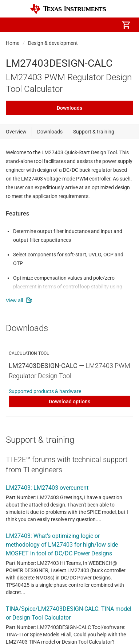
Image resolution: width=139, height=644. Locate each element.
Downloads (69, 108)
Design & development (53, 43)
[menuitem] (65, 25)
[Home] (68, 9)
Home (13, 43)
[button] (13, 25)
